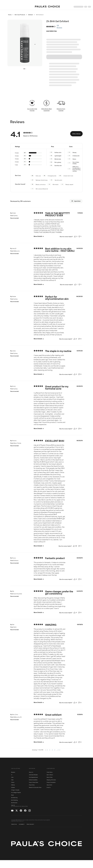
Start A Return (50, 775)
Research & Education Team (35, 787)
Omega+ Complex (15, 790)
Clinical (13, 782)
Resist (12, 795)
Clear (12, 780)
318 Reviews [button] (59, 26)
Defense (13, 785)
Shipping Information (51, 780)
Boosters (13, 772)
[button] (25, 43)
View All (13, 805)
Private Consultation (51, 782)
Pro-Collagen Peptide (16, 792)
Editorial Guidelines (33, 780)
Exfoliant (13, 787)
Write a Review (76, 134)
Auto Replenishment (33, 777)
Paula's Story (32, 785)
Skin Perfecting (14, 800)
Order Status (50, 772)
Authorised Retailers (33, 775)
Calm (12, 777)
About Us (31, 772)
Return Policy (50, 777)
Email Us (49, 787)
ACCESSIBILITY (22, 824)
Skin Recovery (14, 803)
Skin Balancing (14, 798)
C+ (12, 775)
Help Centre (49, 785)
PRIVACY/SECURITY (30, 824)
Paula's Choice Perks (33, 782)
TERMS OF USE (14, 824)
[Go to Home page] (47, 7)
